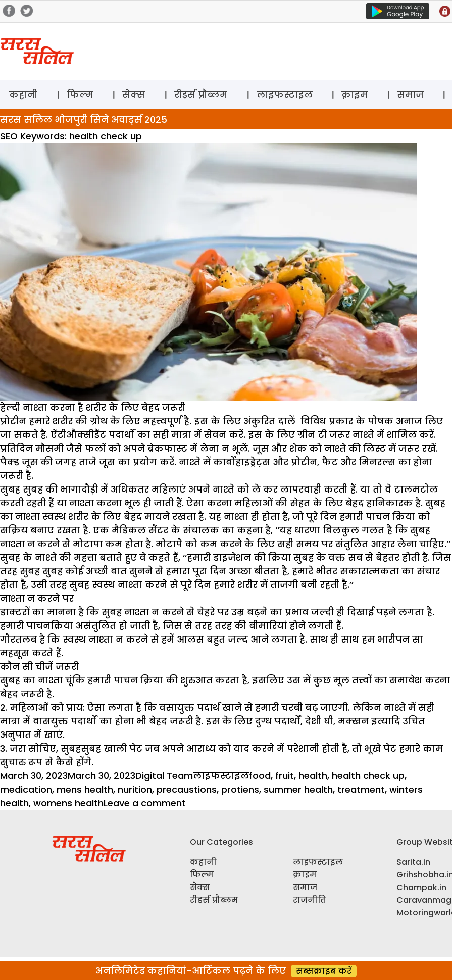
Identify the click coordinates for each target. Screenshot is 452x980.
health (313, 776)
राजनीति (310, 900)
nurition (135, 789)
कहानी (23, 95)
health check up (368, 776)
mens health (85, 789)
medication (26, 789)
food (260, 776)
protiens (240, 789)
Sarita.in (413, 862)
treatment (361, 789)
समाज (410, 95)
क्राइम (355, 95)
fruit (285, 776)
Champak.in (421, 887)
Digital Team (164, 776)
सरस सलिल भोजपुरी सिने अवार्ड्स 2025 (84, 119)
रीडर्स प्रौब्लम (201, 95)
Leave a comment (145, 803)
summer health (298, 789)
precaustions (187, 789)
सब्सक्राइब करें (324, 971)
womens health (68, 803)
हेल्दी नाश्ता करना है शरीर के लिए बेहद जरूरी (93, 407)
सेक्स (134, 95)
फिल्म (80, 95)
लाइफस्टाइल (285, 95)
